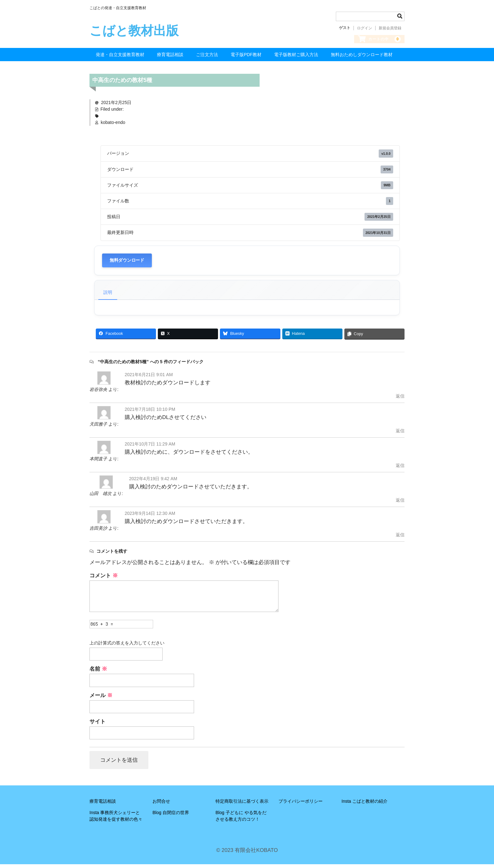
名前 (98, 672)
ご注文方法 (207, 58)
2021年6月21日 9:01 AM (149, 378)
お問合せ (161, 805)
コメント (104, 579)
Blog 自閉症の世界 (171, 817)
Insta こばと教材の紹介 (365, 805)
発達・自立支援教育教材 (120, 58)
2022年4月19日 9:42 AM (153, 482)
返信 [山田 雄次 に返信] (400, 503)
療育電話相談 (170, 58)
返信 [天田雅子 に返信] (400, 434)
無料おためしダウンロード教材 (362, 58)
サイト (98, 725)
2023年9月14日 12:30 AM (150, 516)
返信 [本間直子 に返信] (400, 469)
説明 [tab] (108, 295)
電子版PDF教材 (246, 58)
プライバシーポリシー (301, 805)
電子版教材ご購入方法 (296, 58)
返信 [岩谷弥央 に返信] (400, 399)
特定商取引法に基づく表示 (242, 805)
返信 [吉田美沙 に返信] (400, 538)
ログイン (365, 28)
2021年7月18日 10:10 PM (150, 412)
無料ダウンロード (127, 263)
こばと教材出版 (134, 31)
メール (101, 699)
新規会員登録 (390, 28)
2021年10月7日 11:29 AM (150, 447)
